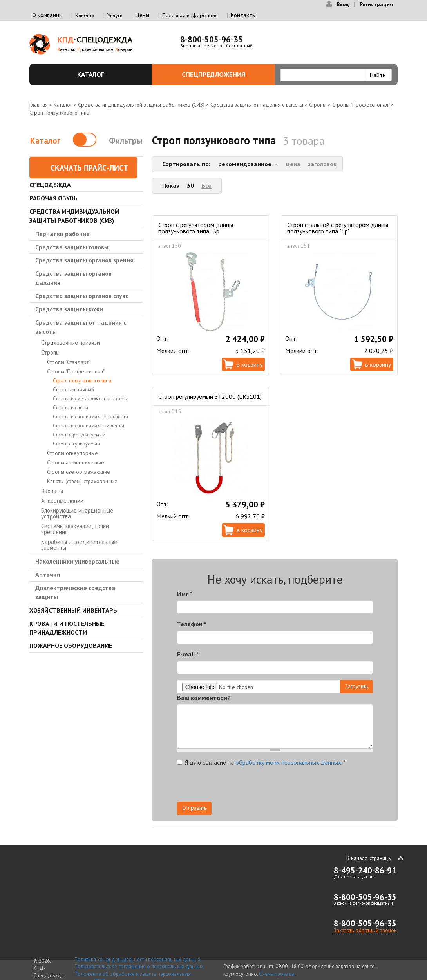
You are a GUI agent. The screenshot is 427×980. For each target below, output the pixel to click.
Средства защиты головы (72, 247)
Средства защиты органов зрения (84, 260)
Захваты (52, 491)
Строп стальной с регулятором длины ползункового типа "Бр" (338, 228)
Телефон (192, 624)
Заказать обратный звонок (365, 930)
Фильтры (126, 141)
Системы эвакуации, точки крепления (75, 529)
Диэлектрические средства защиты (75, 592)
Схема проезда (277, 974)
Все (206, 185)
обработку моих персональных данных (288, 762)
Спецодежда (50, 185)
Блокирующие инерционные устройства (77, 513)
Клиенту (85, 15)
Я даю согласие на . (261, 762)
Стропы (318, 105)
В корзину (250, 364)
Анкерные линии (62, 501)
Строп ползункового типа (82, 381)
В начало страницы (369, 858)
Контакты (243, 15)
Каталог (110, 75)
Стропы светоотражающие (79, 472)
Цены (142, 15)
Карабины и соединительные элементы (79, 545)
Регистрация (376, 4)
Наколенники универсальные (77, 561)
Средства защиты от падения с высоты (257, 105)
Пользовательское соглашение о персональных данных (139, 966)
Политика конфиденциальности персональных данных (138, 959)
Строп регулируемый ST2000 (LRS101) (210, 396)
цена (293, 164)
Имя (185, 594)
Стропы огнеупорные (72, 453)
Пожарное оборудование (71, 645)
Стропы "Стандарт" (69, 362)
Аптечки (48, 575)
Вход (343, 4)
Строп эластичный (73, 390)
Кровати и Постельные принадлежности (67, 628)
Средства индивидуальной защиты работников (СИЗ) (141, 105)
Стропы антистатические (76, 462)
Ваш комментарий (204, 698)
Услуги (115, 15)
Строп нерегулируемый (79, 435)
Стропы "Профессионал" (361, 105)
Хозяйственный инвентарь (73, 610)
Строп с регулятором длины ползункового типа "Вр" (196, 228)
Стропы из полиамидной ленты (89, 426)
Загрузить (356, 686)
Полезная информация (190, 15)
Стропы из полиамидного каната (90, 417)
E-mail (188, 654)
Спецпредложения (224, 75)
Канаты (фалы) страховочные (82, 481)
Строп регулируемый (76, 444)
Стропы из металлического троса (91, 399)
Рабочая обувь (53, 198)
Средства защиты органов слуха (82, 296)
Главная (39, 105)
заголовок (322, 164)
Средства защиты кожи (69, 309)
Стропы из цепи (71, 408)
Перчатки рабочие (62, 234)
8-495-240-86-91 (365, 870)
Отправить (194, 808)
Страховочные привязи (71, 343)
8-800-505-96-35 (212, 39)
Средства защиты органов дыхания (73, 278)
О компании (47, 15)
